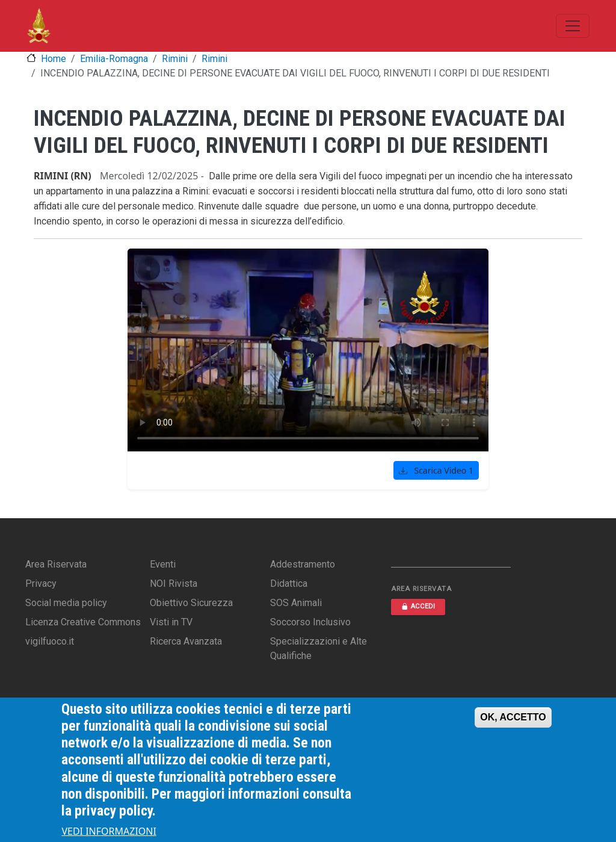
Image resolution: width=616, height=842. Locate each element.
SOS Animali (296, 603)
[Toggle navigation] (573, 26)
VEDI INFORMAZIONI (109, 831)
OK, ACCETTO (513, 717)
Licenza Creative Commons (83, 622)
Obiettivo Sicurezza (191, 603)
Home (54, 59)
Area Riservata (56, 564)
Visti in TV (171, 622)
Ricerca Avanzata (186, 641)
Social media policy (66, 603)
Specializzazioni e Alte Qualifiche (319, 649)
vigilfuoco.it (50, 641)
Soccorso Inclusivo (310, 622)
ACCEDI (418, 606)
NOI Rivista (174, 584)
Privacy (41, 584)
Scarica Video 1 (436, 470)
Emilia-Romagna (114, 59)
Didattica (289, 584)
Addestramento (303, 564)
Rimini (175, 59)
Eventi (163, 564)
